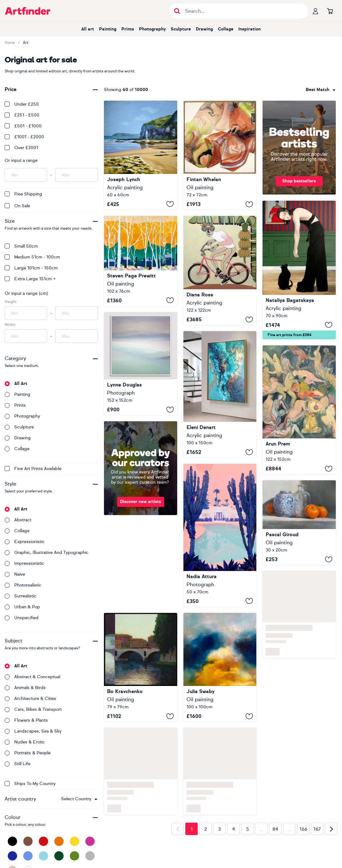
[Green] (74, 856)
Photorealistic (23, 585)
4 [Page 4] (234, 829)
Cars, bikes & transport (33, 709)
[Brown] (28, 841)
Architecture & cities (30, 699)
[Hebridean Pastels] (141, 364)
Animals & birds (25, 688)
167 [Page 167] (317, 829)
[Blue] (28, 856)
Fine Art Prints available (33, 469)
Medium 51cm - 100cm (32, 257)
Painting (108, 29)
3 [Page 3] (220, 829)
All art (88, 29)
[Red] (43, 841)
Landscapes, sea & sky (33, 731)
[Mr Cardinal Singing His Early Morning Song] (141, 261)
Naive (15, 574)
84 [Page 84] (275, 829)
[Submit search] (177, 11)
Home (10, 43)
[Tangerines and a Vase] (299, 523)
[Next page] (331, 829)
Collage (226, 29)
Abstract (18, 520)
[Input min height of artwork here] (26, 313)
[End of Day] (299, 410)
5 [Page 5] (247, 829)
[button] (79, 799)
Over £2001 (21, 148)
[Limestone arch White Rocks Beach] (141, 155)
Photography (152, 29)
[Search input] (242, 11)
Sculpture (181, 29)
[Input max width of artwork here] (76, 336)
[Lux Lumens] (220, 667)
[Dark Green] (59, 856)
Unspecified (22, 618)
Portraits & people (28, 753)
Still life (18, 764)
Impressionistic (25, 563)
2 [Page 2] (206, 829)
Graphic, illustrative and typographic (47, 553)
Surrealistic (20, 596)
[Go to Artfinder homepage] (28, 11)
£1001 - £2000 (24, 137)
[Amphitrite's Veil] (220, 394)
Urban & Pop (22, 607)
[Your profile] (316, 11)
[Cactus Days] (220, 535)
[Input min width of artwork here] (26, 336)
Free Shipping (23, 194)
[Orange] (59, 841)
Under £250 (22, 104)
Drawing (204, 29)
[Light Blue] (43, 856)
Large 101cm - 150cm (31, 268)
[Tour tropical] (220, 270)
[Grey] (90, 856)
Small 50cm (21, 246)
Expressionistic (25, 542)
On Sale (17, 206)
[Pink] (90, 841)
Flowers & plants (26, 720)
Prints (128, 29)
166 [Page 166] (303, 829)
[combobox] (79, 799)
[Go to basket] (330, 11)
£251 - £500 (22, 115)
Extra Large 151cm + (30, 279)
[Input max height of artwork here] (76, 313)
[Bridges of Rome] (141, 667)
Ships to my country (30, 784)
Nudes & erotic (25, 742)
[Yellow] (74, 841)
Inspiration (250, 29)
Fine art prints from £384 (290, 335)
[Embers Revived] (220, 155)
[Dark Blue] (12, 856)
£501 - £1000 (23, 126)
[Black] (12, 841)
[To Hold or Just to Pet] (299, 270)
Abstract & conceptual (32, 677)
